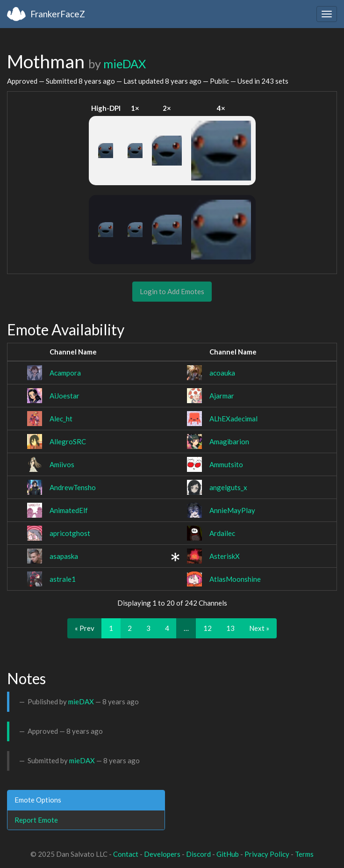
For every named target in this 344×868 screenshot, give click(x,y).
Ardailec (222, 533)
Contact (126, 854)
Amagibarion (229, 441)
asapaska (64, 556)
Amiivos (62, 464)
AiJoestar (64, 396)
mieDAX (125, 64)
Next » (259, 628)
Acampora (65, 373)
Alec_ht (61, 419)
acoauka (222, 373)
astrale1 (63, 579)
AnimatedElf (69, 510)
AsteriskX (225, 556)
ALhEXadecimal (233, 419)
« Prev (85, 628)
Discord (198, 854)
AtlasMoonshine (235, 579)
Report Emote (36, 820)
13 (230, 628)
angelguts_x (228, 487)
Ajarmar (222, 396)
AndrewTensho (73, 487)
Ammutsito (226, 464)
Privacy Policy (267, 854)
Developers (162, 854)
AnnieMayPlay (232, 510)
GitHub (228, 854)
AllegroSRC (68, 441)
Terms (304, 854)
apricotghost (70, 533)
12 (208, 628)
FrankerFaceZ (58, 14)
